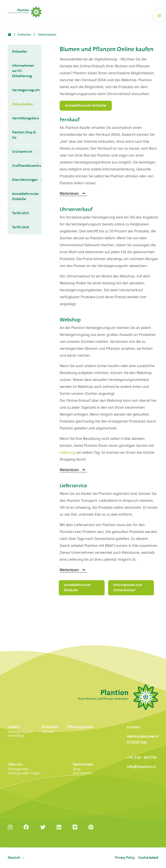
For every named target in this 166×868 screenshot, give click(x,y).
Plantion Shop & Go (24, 135)
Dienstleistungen (25, 180)
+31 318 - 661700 (142, 757)
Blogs (77, 769)
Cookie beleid (148, 858)
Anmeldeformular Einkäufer (26, 197)
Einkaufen (20, 52)
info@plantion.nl (141, 767)
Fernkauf (48, 731)
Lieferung (67, 452)
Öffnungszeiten (80, 727)
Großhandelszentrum (27, 166)
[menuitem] (14, 858)
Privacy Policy (125, 858)
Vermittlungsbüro (26, 118)
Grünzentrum (22, 152)
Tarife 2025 (21, 213)
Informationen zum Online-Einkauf (128, 588)
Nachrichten (83, 764)
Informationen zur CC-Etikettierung (23, 71)
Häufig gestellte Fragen (24, 773)
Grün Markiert (82, 773)
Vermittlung (16, 736)
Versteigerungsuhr (26, 90)
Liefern (14, 727)
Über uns (15, 764)
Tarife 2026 (21, 227)
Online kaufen (22, 104)
